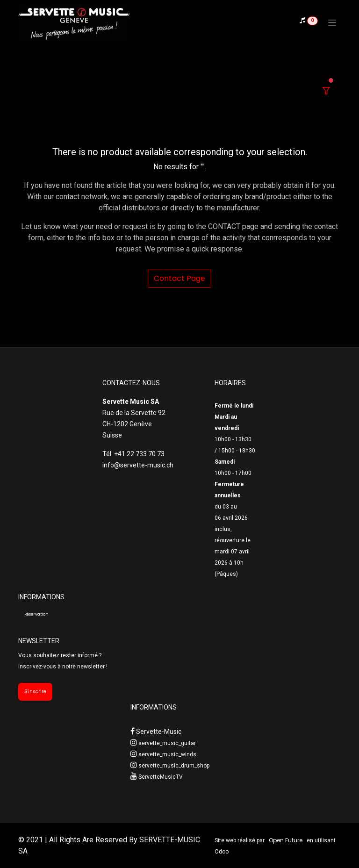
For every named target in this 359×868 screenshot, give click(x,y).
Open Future (286, 840)
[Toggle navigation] (332, 22)
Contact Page (179, 278)
